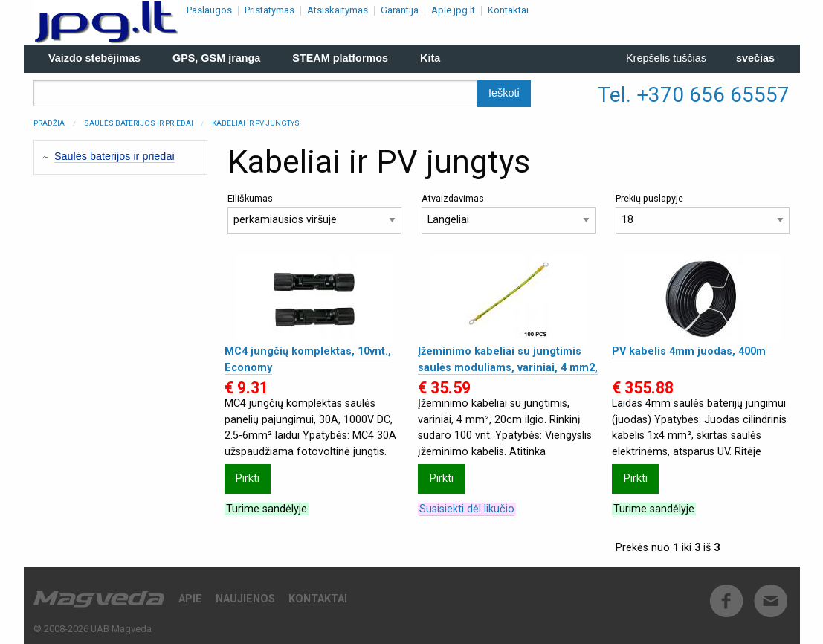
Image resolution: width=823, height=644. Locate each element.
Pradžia (49, 123)
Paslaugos (209, 10)
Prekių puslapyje (703, 213)
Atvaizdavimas (509, 213)
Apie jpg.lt (453, 10)
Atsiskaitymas (338, 10)
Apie (190, 599)
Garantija (400, 10)
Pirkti (248, 479)
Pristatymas (270, 10)
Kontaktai (508, 10)
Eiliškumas (314, 213)
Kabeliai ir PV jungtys (256, 123)
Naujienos (245, 599)
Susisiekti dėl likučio (467, 509)
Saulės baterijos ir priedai (139, 123)
